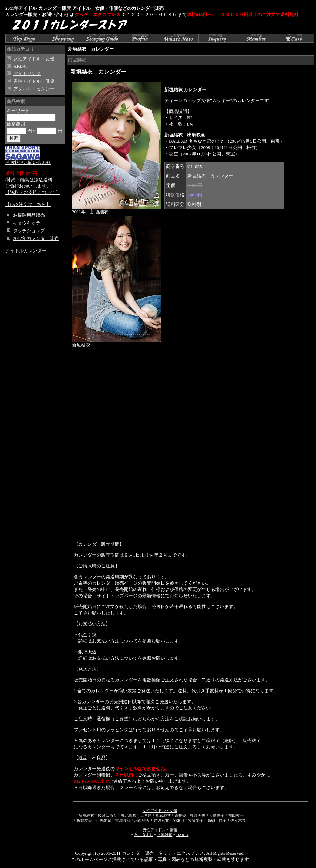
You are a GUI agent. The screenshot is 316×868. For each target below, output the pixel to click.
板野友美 (84, 820)
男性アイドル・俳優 (34, 81)
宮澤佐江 (123, 820)
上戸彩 (146, 816)
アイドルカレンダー (26, 251)
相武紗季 (163, 816)
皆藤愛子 (196, 820)
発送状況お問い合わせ (28, 160)
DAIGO (182, 835)
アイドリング (27, 73)
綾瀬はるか (108, 816)
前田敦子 (236, 816)
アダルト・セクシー (34, 89)
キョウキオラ (27, 223)
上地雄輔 (165, 835)
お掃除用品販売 (29, 215)
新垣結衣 (86, 816)
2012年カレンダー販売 (36, 238)
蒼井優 (180, 816)
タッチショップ (29, 231)
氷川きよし (144, 835)
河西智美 (142, 820)
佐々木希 (238, 820)
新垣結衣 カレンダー (185, 90)
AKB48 (20, 66)
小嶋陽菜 (104, 820)
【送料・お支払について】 (33, 192)
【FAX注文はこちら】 (28, 204)
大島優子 (217, 816)
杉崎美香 (198, 816)
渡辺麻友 (161, 820)
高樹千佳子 (217, 820)
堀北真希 (129, 816)
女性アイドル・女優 (34, 59)
